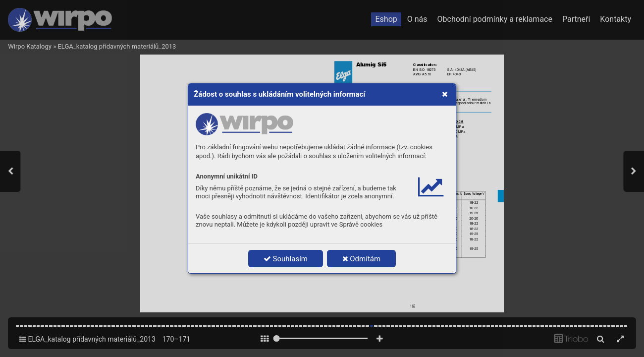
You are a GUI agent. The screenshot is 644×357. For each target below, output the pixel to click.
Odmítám (362, 259)
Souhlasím (286, 259)
